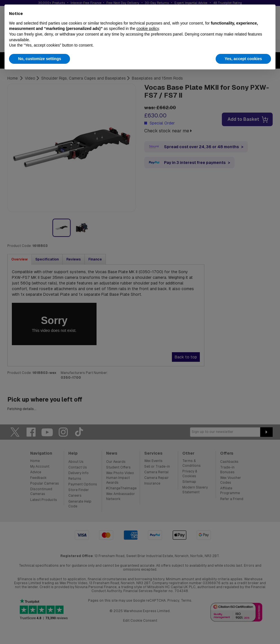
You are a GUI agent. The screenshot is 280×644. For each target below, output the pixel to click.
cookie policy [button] (147, 29)
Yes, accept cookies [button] (243, 59)
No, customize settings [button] (40, 59)
